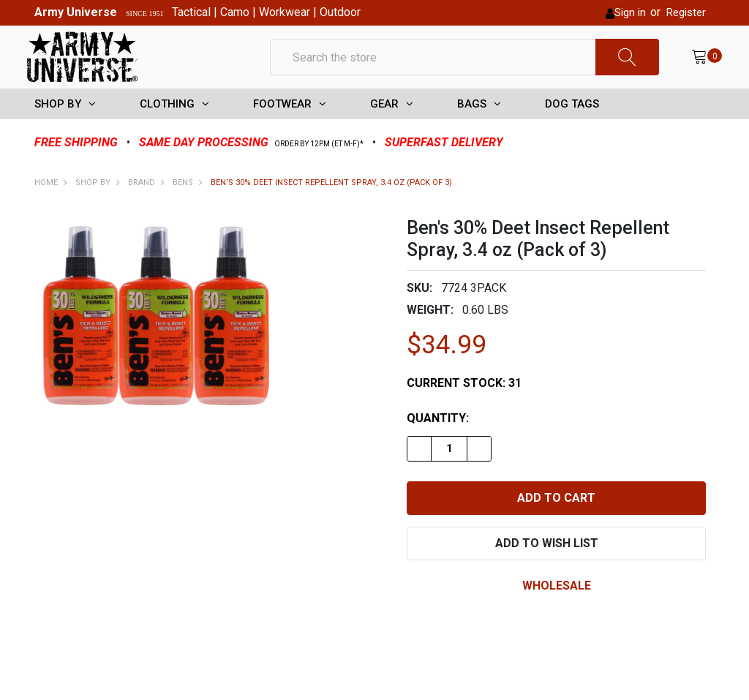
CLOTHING (167, 128)
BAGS (472, 128)
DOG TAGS (572, 128)
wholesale (557, 610)
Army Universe (76, 12)
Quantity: (438, 442)
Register (686, 12)
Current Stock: (464, 407)
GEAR (384, 128)
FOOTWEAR (282, 128)
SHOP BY (58, 128)
